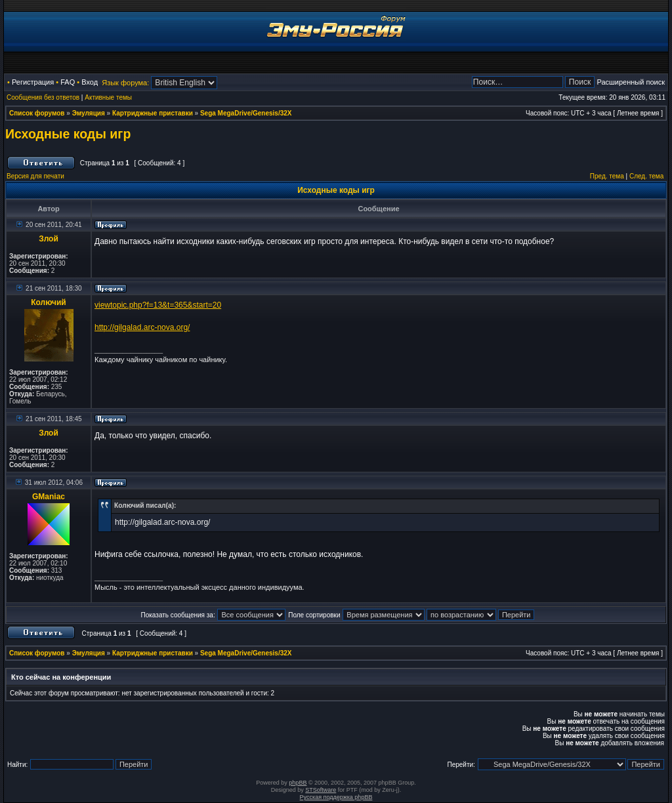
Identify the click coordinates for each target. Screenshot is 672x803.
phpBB (298, 783)
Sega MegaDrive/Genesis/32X (246, 113)
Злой (49, 239)
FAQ (68, 82)
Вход (90, 82)
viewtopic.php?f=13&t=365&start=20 (158, 305)
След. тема (646, 176)
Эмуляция (89, 113)
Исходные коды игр (68, 134)
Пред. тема (607, 176)
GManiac (49, 497)
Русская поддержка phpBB (336, 797)
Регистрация (33, 82)
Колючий (49, 302)
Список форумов (37, 113)
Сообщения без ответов (43, 97)
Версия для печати (35, 176)
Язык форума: (125, 83)
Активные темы (108, 97)
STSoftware (321, 790)
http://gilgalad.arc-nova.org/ (142, 327)
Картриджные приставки (153, 113)
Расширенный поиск (631, 82)
